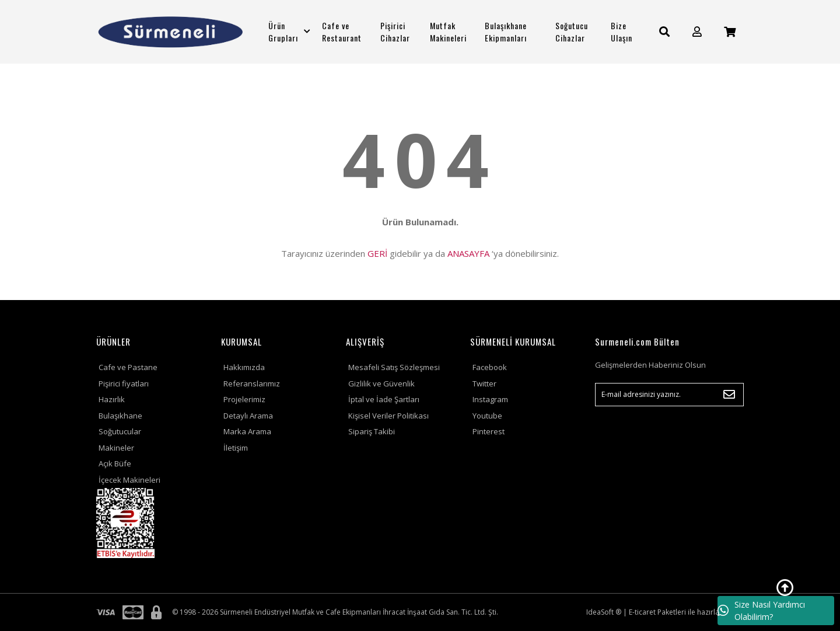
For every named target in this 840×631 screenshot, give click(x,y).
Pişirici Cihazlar (395, 32)
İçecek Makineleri (129, 480)
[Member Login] (697, 32)
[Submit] (729, 395)
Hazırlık (112, 399)
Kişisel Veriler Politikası (388, 416)
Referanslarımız (252, 384)
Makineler (116, 448)
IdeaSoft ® (604, 612)
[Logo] (171, 32)
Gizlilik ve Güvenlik (381, 384)
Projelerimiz (244, 399)
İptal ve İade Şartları (384, 399)
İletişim (236, 448)
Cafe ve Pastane (128, 367)
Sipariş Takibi (372, 431)
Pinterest (489, 431)
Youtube (487, 416)
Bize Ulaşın (622, 32)
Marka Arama (247, 431)
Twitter (484, 384)
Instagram (490, 399)
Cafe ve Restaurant (342, 32)
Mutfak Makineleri (448, 32)
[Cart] (730, 32)
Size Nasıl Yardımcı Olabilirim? (761, 611)
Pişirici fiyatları (124, 384)
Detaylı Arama (248, 416)
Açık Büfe (115, 463)
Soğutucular (120, 431)
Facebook (490, 367)
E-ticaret (642, 612)
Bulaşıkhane (120, 416)
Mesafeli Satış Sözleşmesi (394, 367)
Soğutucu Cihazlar (572, 32)
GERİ (377, 253)
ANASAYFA (468, 253)
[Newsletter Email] (669, 395)
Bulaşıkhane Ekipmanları (506, 32)
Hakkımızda (244, 367)
